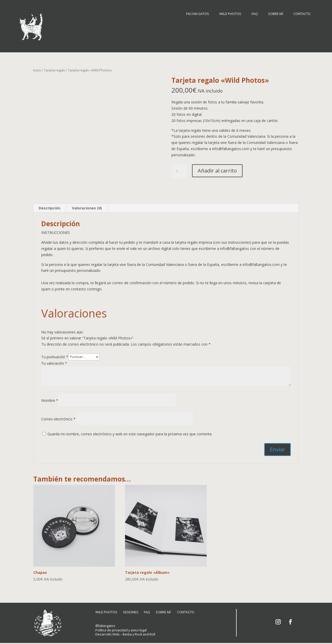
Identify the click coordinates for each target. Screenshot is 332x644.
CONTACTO (302, 14)
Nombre (50, 399)
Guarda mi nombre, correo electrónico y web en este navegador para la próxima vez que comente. (130, 432)
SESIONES (132, 612)
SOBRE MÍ (276, 14)
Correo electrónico (58, 417)
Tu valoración (54, 361)
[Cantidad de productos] (179, 170)
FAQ (255, 14)
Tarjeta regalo (55, 68)
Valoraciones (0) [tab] (87, 206)
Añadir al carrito (217, 169)
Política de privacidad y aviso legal (121, 630)
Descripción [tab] (49, 206)
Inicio (37, 68)
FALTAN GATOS (198, 14)
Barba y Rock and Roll (139, 634)
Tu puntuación (55, 355)
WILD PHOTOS (230, 14)
